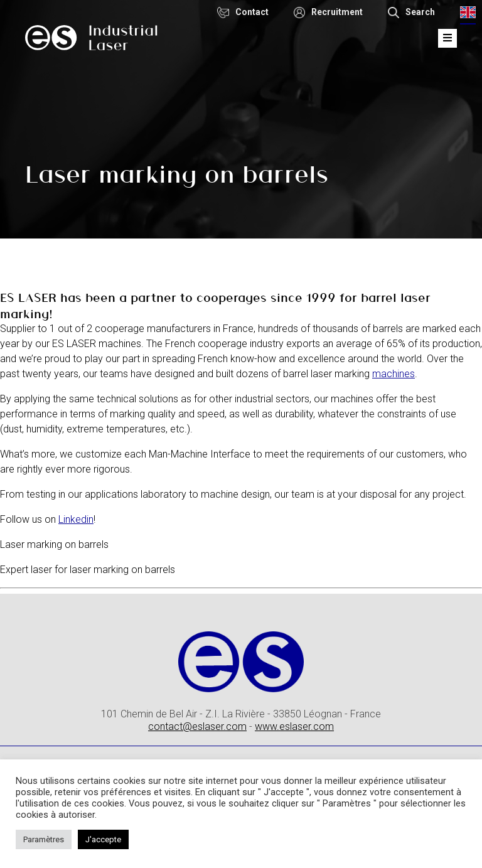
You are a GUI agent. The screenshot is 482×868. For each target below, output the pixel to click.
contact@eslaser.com (197, 726)
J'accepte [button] (103, 839)
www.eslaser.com (294, 726)
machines (394, 374)
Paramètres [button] (44, 839)
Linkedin (76, 519)
